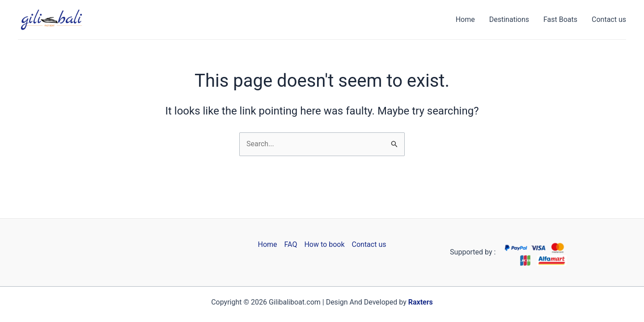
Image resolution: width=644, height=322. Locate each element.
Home (465, 19)
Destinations (509, 19)
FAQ (291, 244)
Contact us (609, 19)
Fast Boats (560, 19)
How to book (324, 244)
